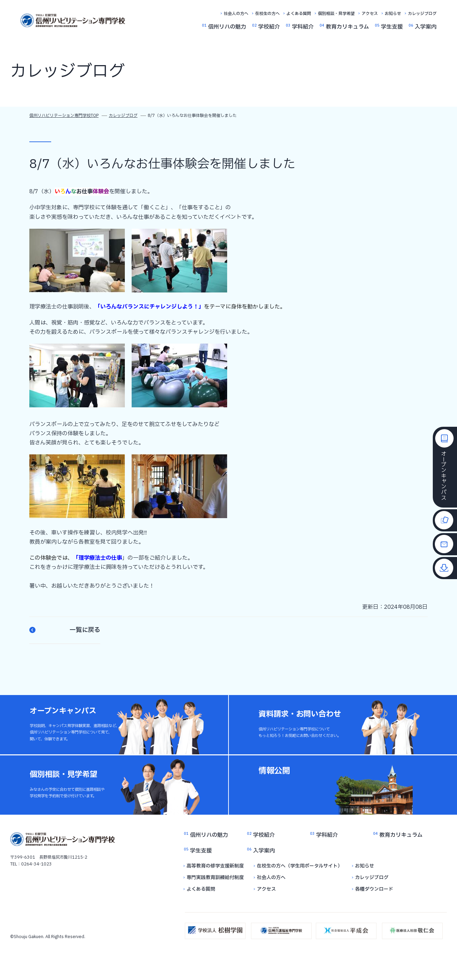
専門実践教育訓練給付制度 (215, 878)
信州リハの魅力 (227, 27)
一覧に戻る (65, 630)
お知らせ (393, 14)
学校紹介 (269, 27)
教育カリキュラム (347, 27)
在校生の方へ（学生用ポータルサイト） (300, 866)
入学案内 (426, 27)
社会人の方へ (236, 14)
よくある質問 (299, 14)
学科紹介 (303, 27)
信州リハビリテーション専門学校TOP (64, 116)
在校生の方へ (267, 14)
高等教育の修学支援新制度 (215, 866)
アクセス (370, 14)
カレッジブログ (422, 14)
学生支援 (392, 27)
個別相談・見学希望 (336, 14)
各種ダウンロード (374, 889)
